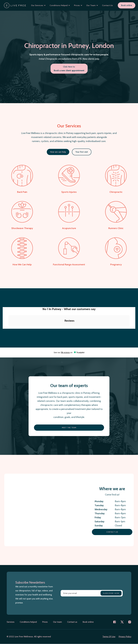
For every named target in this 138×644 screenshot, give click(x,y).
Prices (45, 622)
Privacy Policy (125, 637)
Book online (127, 5)
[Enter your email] (92, 593)
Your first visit (82, 152)
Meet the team (69, 428)
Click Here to (69, 69)
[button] (38, 5)
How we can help (58, 152)
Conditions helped (28, 622)
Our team (57, 622)
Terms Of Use (109, 637)
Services (11, 622)
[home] (15, 5)
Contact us (112, 532)
